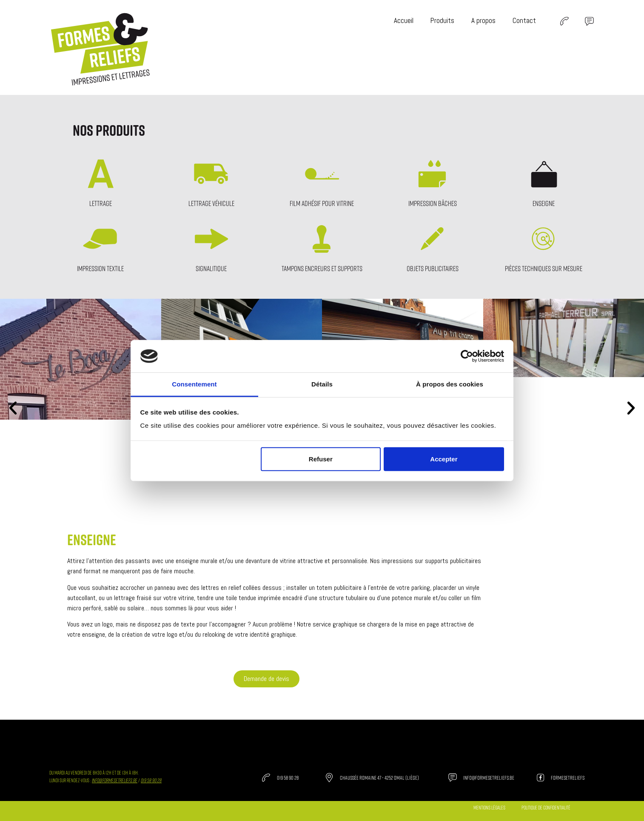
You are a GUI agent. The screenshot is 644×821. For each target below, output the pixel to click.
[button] (13, 408)
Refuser (321, 459)
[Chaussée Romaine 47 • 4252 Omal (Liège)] (329, 778)
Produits (442, 20)
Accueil (404, 20)
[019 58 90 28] (266, 778)
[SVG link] (564, 21)
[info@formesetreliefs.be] (453, 778)
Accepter (444, 459)
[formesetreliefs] (540, 778)
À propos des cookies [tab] (450, 384)
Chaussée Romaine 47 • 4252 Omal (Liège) (379, 778)
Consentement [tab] (194, 384)
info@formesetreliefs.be (115, 780)
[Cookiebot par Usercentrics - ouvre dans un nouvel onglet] (467, 356)
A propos (483, 20)
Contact (524, 20)
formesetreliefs (568, 778)
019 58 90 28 (288, 778)
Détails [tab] (322, 384)
